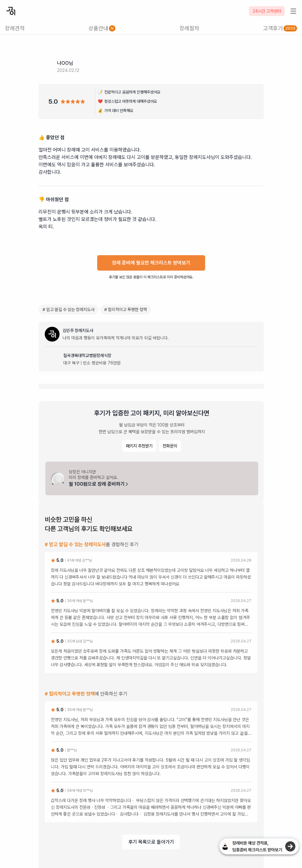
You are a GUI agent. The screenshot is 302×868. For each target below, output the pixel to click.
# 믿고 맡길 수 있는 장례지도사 (68, 309)
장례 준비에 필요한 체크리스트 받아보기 (151, 263)
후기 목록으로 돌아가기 (151, 842)
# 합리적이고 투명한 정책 (126, 309)
